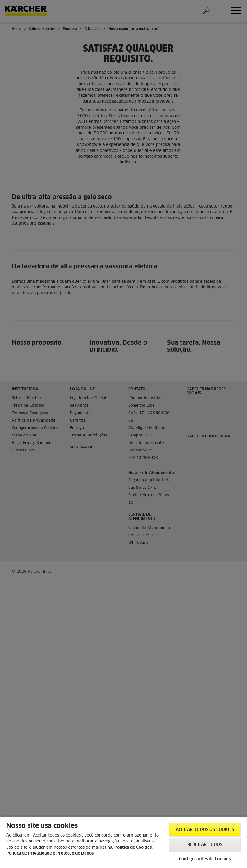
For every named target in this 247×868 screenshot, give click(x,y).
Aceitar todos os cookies (205, 830)
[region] (123, 842)
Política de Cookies (133, 848)
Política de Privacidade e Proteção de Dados (50, 854)
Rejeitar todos (205, 845)
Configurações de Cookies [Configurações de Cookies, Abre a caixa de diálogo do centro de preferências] (205, 859)
